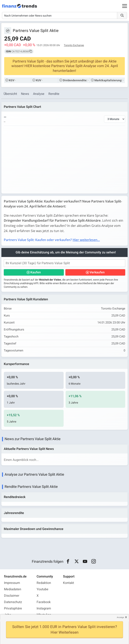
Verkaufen (97, 272)
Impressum (12, 583)
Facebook (44, 602)
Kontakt (68, 583)
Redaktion (44, 583)
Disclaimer (12, 596)
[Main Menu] (125, 6)
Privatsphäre (13, 608)
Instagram (44, 608)
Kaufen (36, 272)
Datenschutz (13, 602)
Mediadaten (13, 589)
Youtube (42, 589)
